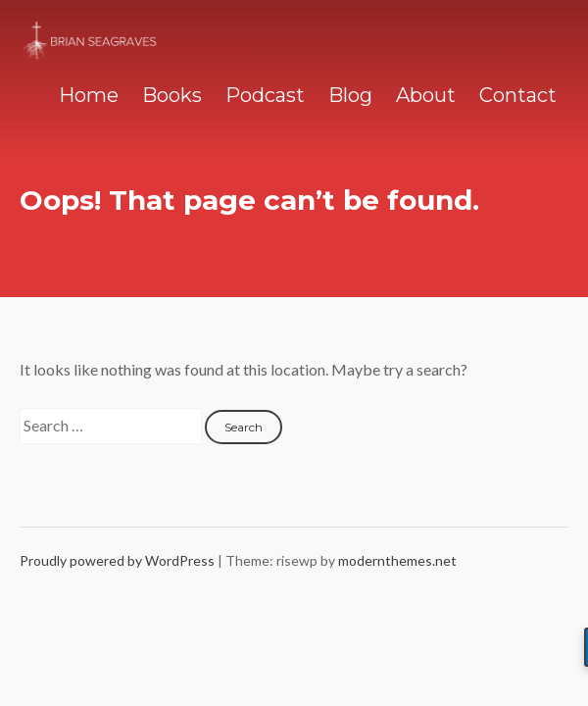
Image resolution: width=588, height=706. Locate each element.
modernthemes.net (397, 560)
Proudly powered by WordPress (119, 560)
